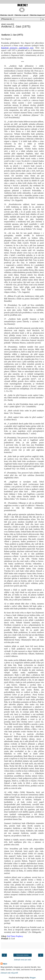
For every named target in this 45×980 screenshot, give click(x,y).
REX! (5, 964)
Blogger (33, 978)
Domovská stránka (22, 955)
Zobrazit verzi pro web (23, 960)
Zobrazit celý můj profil (9, 973)
